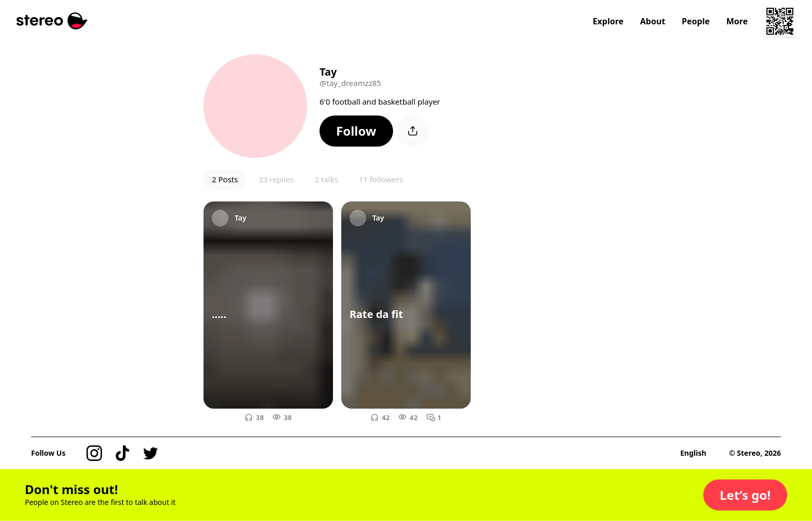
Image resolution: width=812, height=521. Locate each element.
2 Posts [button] (225, 179)
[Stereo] (52, 21)
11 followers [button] (381, 179)
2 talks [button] (326, 179)
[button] (356, 131)
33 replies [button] (276, 179)
